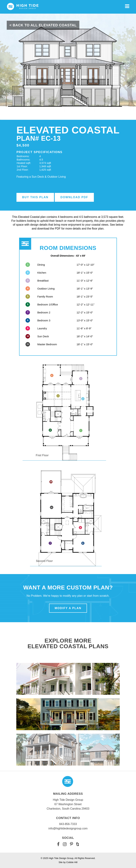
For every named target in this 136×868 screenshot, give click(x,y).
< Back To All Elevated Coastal (43, 25)
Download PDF (74, 197)
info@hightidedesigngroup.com (68, 828)
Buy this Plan (35, 197)
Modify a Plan (68, 608)
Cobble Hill (72, 862)
